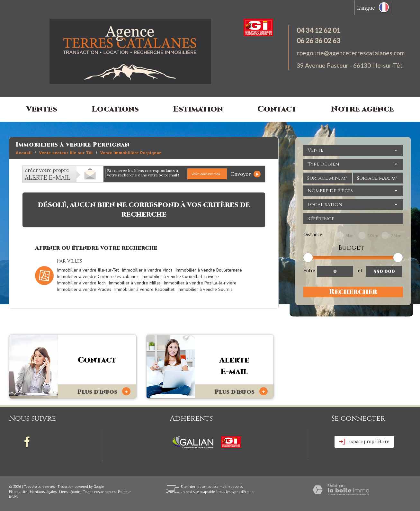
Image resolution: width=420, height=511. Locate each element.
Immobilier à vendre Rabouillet (144, 289)
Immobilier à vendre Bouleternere (209, 270)
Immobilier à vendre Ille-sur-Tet (88, 270)
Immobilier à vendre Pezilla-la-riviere (200, 283)
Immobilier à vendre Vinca (147, 270)
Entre (309, 270)
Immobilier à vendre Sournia (205, 289)
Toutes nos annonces (99, 492)
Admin (75, 492)
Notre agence (362, 109)
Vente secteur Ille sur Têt (66, 153)
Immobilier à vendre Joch (81, 283)
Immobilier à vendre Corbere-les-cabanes (98, 276)
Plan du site (18, 492)
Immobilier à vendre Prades (84, 289)
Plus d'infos (104, 392)
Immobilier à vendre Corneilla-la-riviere (180, 276)
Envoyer (246, 174)
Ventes (42, 109)
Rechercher (353, 292)
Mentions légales (43, 492)
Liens (63, 492)
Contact (277, 109)
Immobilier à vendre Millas (135, 283)
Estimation (198, 109)
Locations (115, 109)
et (360, 270)
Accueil (24, 153)
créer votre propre (48, 174)
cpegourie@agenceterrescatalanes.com (351, 53)
